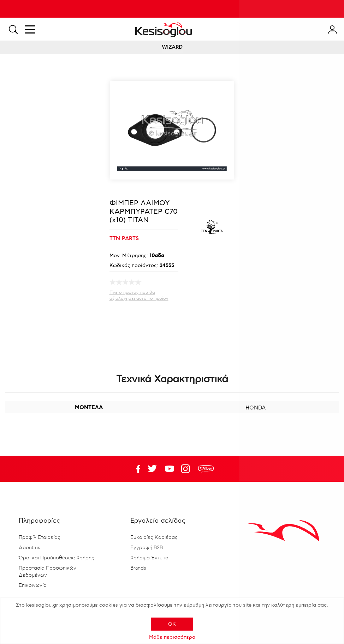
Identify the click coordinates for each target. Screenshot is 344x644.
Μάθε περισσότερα (172, 637)
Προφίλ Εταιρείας (40, 537)
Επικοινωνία (33, 585)
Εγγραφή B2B (147, 548)
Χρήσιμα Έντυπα (149, 558)
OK (172, 624)
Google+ (187, 469)
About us (29, 548)
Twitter (170, 469)
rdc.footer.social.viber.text (206, 469)
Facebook (135, 469)
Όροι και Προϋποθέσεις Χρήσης (57, 558)
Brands (138, 568)
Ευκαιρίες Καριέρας (154, 537)
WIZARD (172, 47)
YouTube (152, 469)
